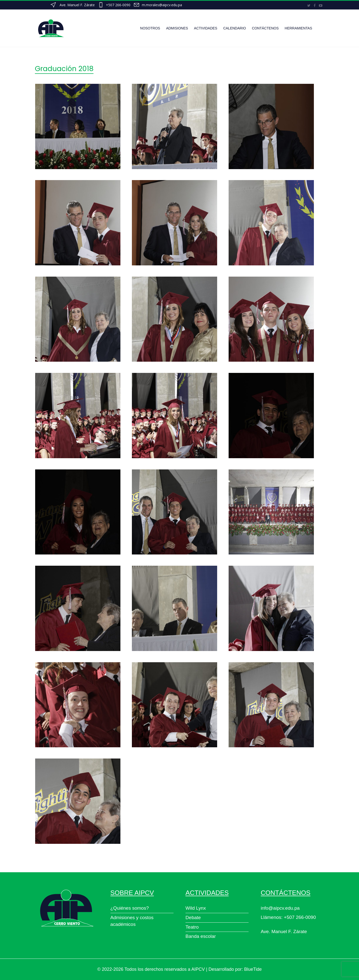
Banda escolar (201, 936)
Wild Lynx (196, 908)
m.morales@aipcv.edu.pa (162, 5)
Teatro (192, 927)
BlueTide (253, 969)
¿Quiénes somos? (130, 908)
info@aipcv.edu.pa (280, 908)
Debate (193, 918)
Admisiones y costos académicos (132, 921)
